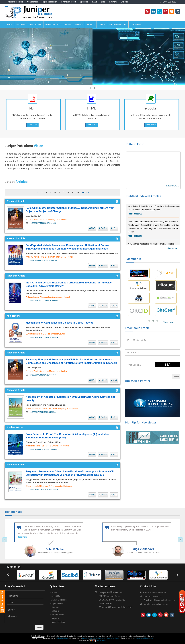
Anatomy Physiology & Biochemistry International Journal (49, 257)
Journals (67, 24)
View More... (173, 248)
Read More (22, 537)
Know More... (173, 186)
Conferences (33, 2)
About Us (21, 24)
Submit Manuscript (118, 24)
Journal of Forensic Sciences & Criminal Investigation (48, 446)
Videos (102, 24)
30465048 (138, 241)
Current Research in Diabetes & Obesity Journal (45, 334)
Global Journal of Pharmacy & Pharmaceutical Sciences (49, 486)
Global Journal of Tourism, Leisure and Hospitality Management (52, 409)
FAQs (95, 2)
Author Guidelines (59, 600)
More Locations (59, 622)
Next (85, 193)
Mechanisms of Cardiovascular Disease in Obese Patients (60, 323)
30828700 (138, 219)
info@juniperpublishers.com (162, 600)
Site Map (124, 2)
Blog (103, 2)
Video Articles (58, 615)
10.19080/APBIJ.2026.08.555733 (43, 260)
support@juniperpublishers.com (117, 607)
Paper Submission (50, 2)
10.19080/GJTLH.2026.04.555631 (43, 412)
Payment (113, 2)
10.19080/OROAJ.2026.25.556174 (44, 301)
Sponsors (84, 2)
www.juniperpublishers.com (156, 604)
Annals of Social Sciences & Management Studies (46, 220)
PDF (92, 228)
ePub (114, 228)
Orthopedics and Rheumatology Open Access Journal (48, 297)
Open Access (35, 24)
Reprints (91, 24)
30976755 (138, 204)
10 (77, 192)
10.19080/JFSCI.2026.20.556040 (43, 450)
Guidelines (52, 24)
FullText (103, 228)
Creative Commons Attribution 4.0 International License (101, 638)
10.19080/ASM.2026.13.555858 (42, 223)
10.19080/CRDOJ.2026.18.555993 (44, 338)
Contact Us (136, 24)
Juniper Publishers (15, 2)
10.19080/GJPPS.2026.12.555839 (44, 490)
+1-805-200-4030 (168, 2)
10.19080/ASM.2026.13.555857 (42, 375)
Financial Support (69, 2)
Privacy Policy (102, 641)
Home (9, 24)
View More (33, 125)
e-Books (79, 24)
